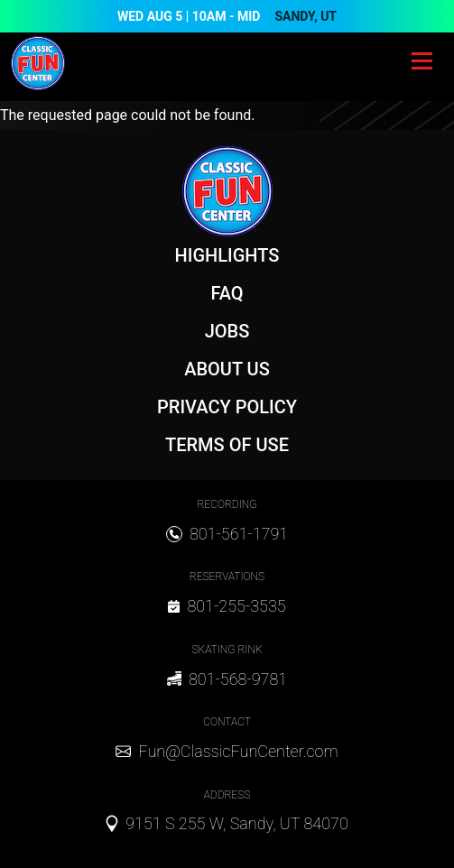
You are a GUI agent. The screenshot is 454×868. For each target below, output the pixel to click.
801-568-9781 (238, 679)
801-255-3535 (236, 606)
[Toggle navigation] (422, 63)
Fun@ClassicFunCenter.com (238, 751)
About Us (227, 369)
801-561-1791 (239, 534)
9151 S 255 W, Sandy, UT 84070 (237, 823)
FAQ (227, 293)
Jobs (227, 331)
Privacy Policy (227, 407)
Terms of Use (227, 445)
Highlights (227, 255)
